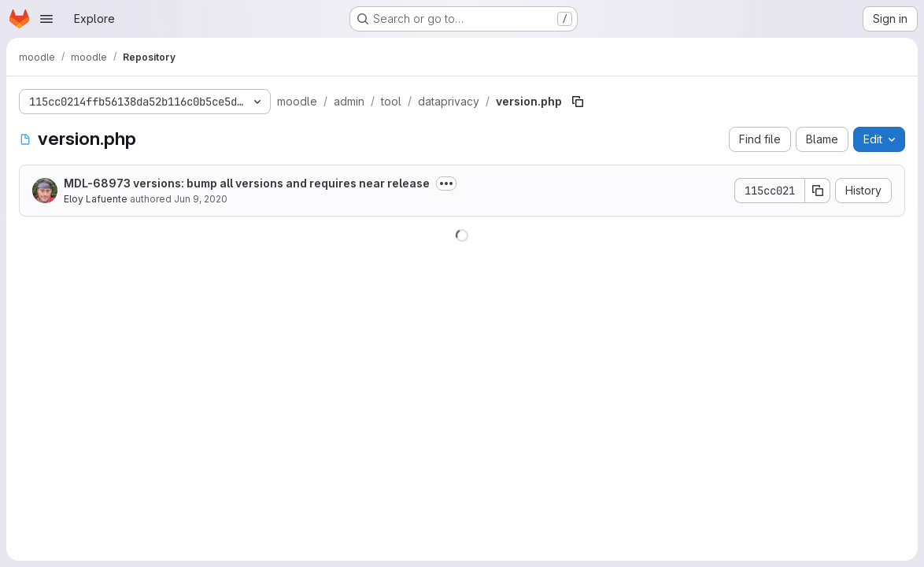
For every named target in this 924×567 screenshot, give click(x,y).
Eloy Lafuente (96, 199)
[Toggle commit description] (446, 183)
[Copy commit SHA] (818, 191)
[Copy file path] (578, 102)
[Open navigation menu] (46, 19)
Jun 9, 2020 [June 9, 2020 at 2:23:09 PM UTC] (201, 199)
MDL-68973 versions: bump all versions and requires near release (247, 183)
